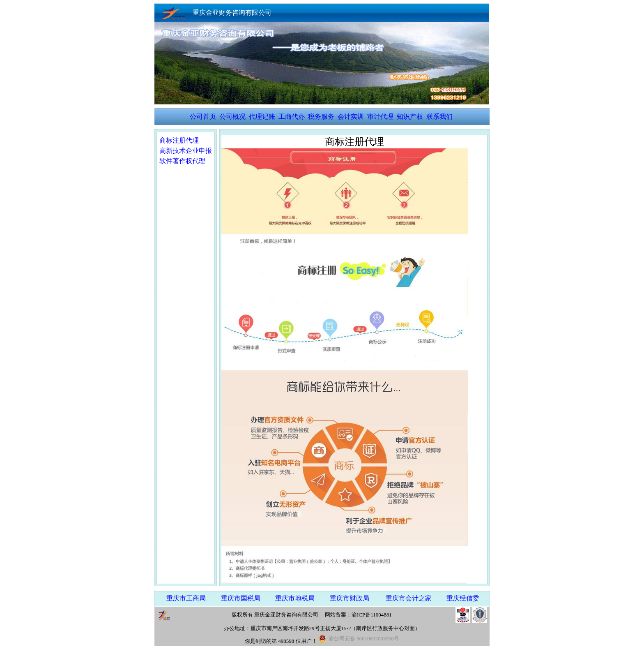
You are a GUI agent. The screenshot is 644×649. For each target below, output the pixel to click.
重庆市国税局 (241, 598)
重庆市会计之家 (409, 598)
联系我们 (439, 117)
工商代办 (292, 117)
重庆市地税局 (295, 598)
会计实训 (351, 117)
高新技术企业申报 (186, 151)
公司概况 (232, 117)
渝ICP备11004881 (372, 615)
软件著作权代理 (182, 161)
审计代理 (380, 117)
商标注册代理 (179, 140)
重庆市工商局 (186, 598)
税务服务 (321, 117)
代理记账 (262, 117)
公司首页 (203, 117)
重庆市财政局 (350, 598)
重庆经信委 (463, 598)
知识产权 (410, 117)
